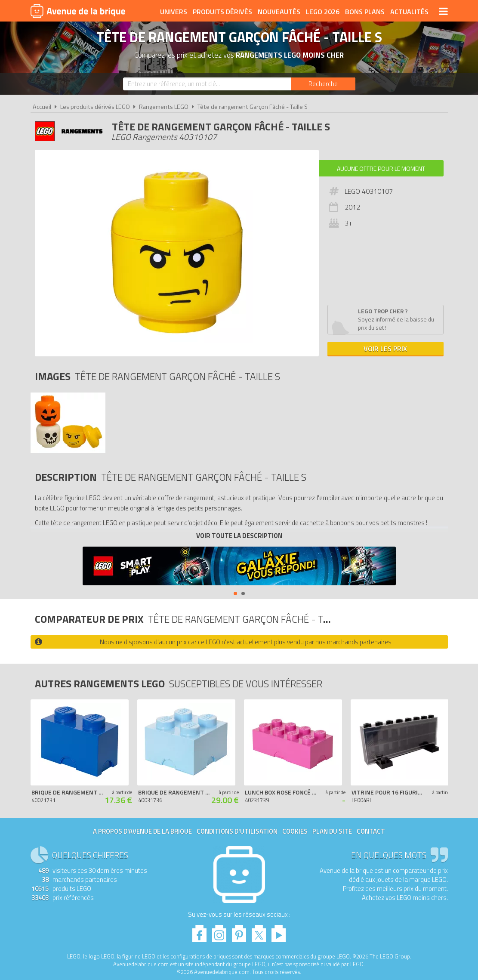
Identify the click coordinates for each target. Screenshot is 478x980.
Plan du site (332, 831)
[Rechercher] (323, 84)
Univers (174, 12)
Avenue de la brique (78, 11)
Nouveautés (279, 12)
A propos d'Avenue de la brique (142, 831)
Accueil (42, 107)
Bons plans (365, 12)
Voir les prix (385, 349)
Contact (371, 831)
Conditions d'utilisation (237, 831)
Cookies (295, 831)
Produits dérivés (222, 12)
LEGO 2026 (323, 12)
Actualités (409, 12)
